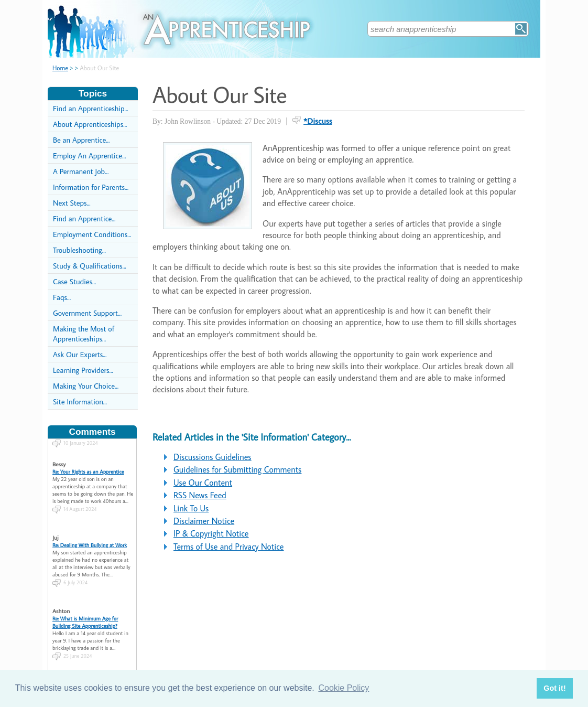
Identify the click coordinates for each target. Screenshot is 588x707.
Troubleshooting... (79, 250)
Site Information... (80, 401)
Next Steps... (72, 203)
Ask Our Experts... (80, 354)
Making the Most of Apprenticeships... (84, 334)
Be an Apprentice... (81, 140)
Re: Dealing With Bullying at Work (90, 535)
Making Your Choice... (86, 386)
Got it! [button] (554, 688)
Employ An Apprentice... (89, 156)
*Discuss (318, 121)
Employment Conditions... (92, 234)
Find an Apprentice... (84, 218)
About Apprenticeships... (90, 124)
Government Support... (87, 313)
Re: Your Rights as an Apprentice (88, 462)
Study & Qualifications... (90, 266)
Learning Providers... (83, 370)
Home (60, 68)
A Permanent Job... (81, 171)
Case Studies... (74, 281)
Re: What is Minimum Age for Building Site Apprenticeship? (85, 613)
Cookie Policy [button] (344, 688)
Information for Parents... (91, 187)
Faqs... (62, 297)
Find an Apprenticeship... (91, 108)
